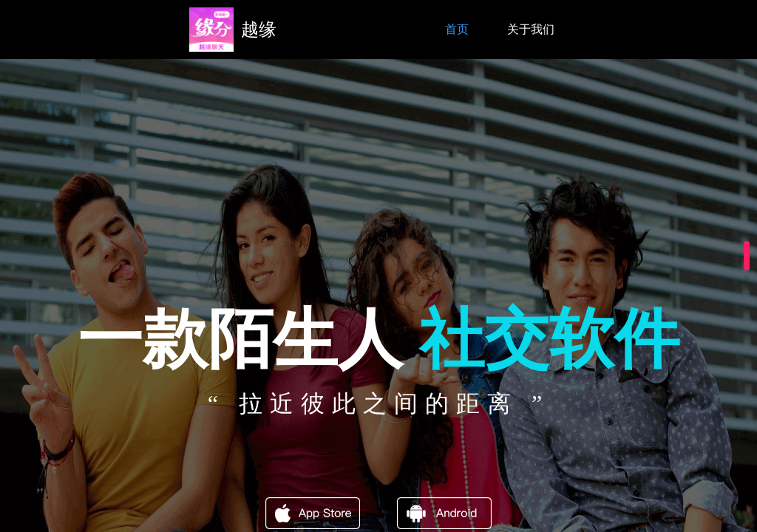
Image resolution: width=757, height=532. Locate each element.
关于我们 (531, 29)
